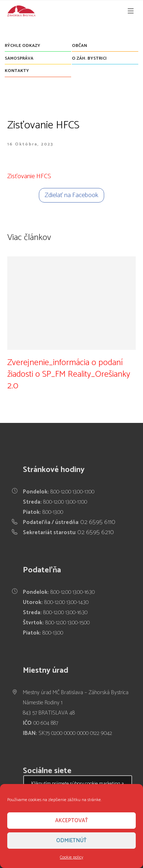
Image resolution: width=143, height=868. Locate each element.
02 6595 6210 (96, 532)
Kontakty (17, 71)
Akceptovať (72, 821)
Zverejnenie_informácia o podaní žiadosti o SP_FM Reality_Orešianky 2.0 (69, 374)
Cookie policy (71, 857)
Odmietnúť (71, 841)
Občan (79, 46)
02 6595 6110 (98, 522)
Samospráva (19, 58)
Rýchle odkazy (23, 46)
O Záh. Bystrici (89, 58)
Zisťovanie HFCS (29, 176)
